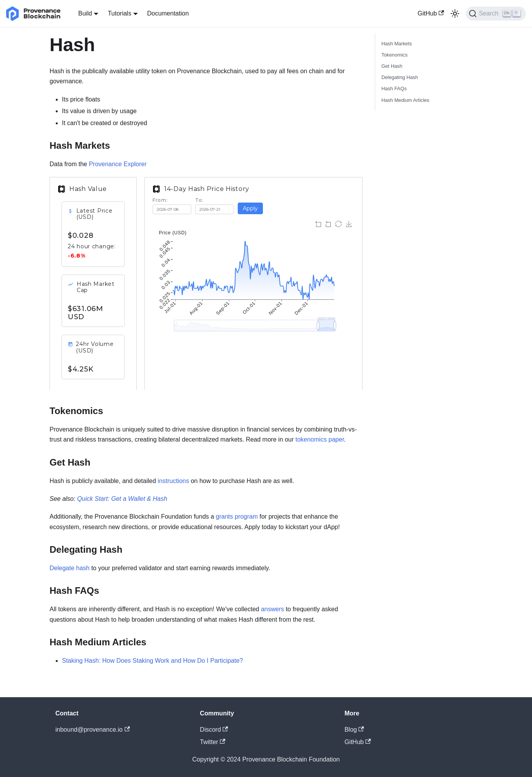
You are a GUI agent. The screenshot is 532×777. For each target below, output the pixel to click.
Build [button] (85, 13)
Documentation (168, 13)
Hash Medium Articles (405, 100)
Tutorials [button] (119, 13)
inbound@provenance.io (93, 730)
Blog (354, 730)
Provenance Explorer (118, 164)
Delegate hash (70, 568)
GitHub (431, 13)
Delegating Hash (400, 77)
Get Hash (392, 66)
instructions (173, 481)
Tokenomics (395, 55)
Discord (214, 730)
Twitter (212, 742)
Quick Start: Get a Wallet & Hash (122, 499)
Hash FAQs (394, 89)
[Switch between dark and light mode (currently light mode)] (455, 14)
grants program (237, 517)
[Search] (496, 14)
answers (273, 609)
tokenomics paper (320, 439)
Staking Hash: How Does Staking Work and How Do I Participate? (152, 661)
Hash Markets (397, 44)
